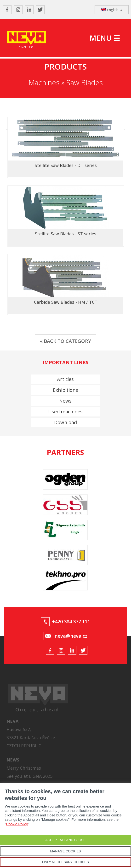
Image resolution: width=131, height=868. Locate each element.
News (65, 401)
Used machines (65, 412)
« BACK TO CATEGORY (65, 341)
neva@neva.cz (71, 636)
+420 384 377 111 (71, 621)
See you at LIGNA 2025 (29, 776)
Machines (44, 82)
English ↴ (112, 10)
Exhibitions (65, 390)
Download (65, 422)
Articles (65, 379)
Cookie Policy (17, 824)
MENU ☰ (105, 38)
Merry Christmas (24, 768)
